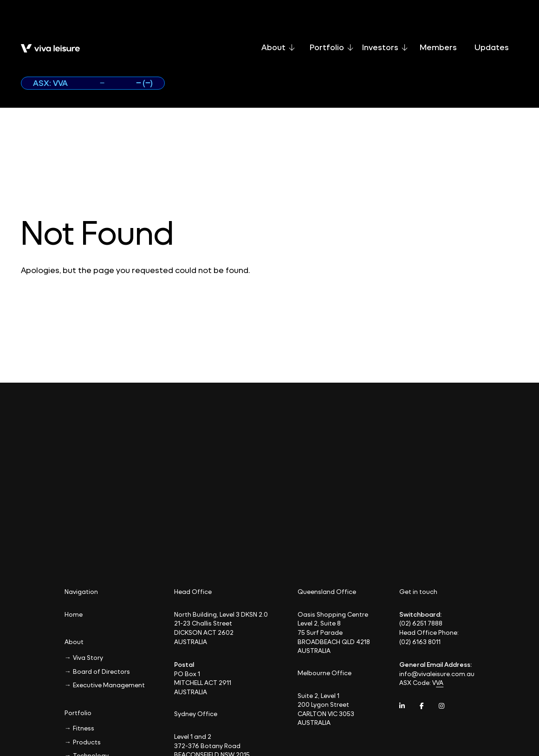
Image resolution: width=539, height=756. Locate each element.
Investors (385, 47)
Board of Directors (101, 671)
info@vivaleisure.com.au (437, 674)
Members (438, 47)
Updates (492, 47)
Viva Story (88, 657)
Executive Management (109, 685)
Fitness (84, 728)
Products (87, 742)
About (278, 47)
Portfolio (331, 47)
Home (74, 614)
